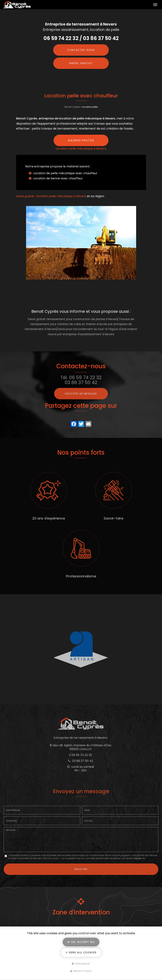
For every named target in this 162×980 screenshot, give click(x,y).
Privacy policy (81, 971)
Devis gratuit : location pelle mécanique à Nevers (51, 196)
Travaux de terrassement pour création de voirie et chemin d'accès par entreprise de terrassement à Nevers (79, 324)
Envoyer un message (81, 394)
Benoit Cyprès (72, 107)
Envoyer (81, 869)
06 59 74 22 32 (61, 38)
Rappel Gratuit (81, 63)
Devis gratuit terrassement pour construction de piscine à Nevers (73, 319)
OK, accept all (81, 942)
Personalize (81, 964)
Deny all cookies (81, 952)
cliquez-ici (139, 858)
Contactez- (81, 50)
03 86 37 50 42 (101, 38)
